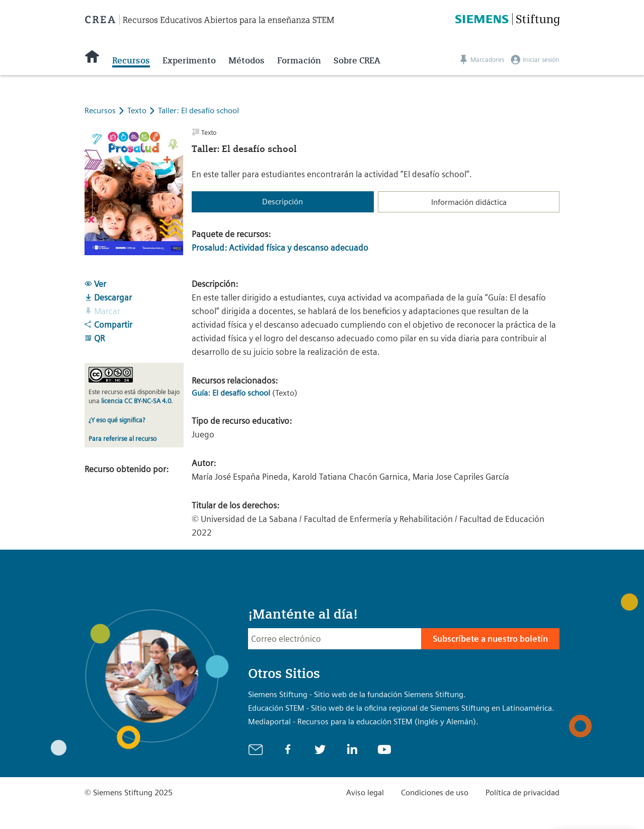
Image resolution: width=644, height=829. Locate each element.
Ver (95, 284)
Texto (138, 110)
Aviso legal (365, 793)
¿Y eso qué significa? (117, 420)
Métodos (247, 60)
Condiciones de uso (435, 793)
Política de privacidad (522, 793)
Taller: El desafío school (198, 110)
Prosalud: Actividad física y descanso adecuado (280, 248)
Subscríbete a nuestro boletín (490, 639)
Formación (299, 60)
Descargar (108, 297)
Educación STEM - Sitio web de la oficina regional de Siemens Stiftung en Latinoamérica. (401, 708)
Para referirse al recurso (123, 439)
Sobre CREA (357, 60)
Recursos (131, 60)
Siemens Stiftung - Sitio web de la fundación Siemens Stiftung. (357, 694)
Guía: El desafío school (232, 393)
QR (95, 338)
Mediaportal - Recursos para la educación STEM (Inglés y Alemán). (363, 722)
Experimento (189, 60)
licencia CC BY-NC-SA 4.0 (136, 401)
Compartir (108, 325)
